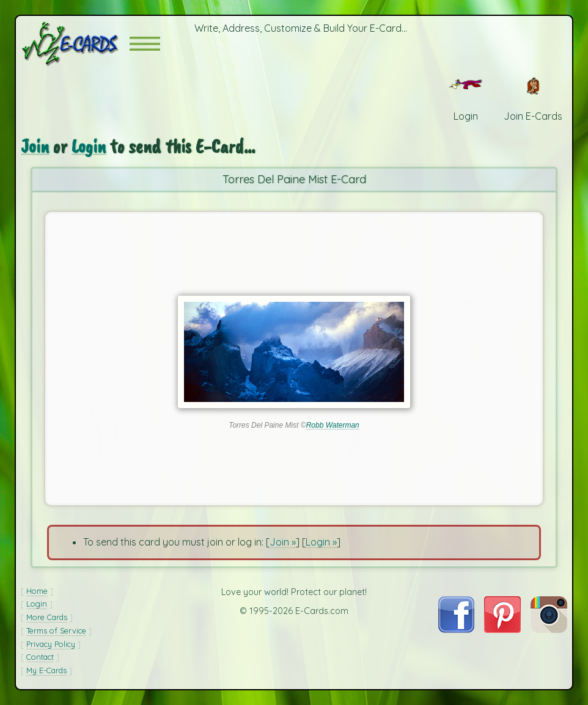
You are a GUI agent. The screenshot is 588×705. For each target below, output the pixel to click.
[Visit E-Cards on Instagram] (549, 629)
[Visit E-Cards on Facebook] (456, 629)
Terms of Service (56, 630)
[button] (145, 44)
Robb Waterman (333, 425)
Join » (283, 542)
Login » (321, 542)
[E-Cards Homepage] (75, 44)
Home (37, 591)
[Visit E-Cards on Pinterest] (502, 629)
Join (35, 146)
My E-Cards (46, 670)
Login (89, 146)
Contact (40, 657)
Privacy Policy (51, 644)
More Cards (47, 617)
